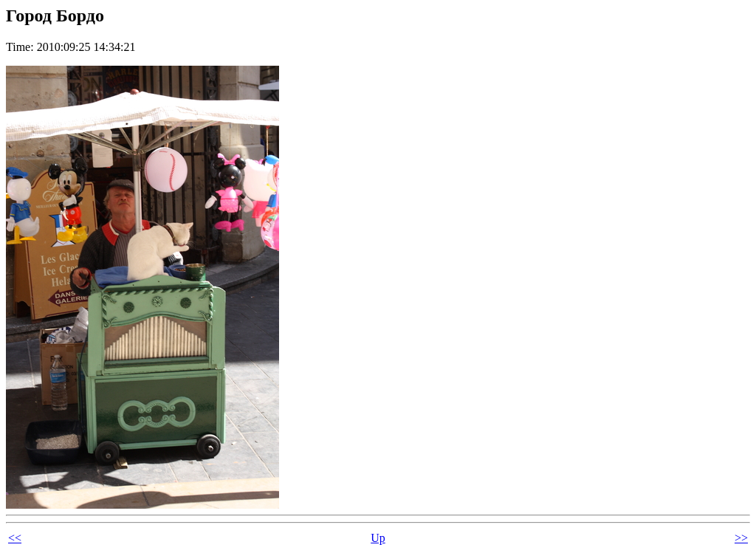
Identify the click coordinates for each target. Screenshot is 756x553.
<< (15, 538)
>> (741, 538)
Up (378, 538)
